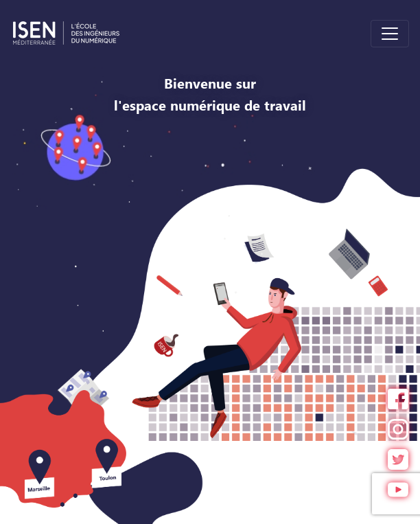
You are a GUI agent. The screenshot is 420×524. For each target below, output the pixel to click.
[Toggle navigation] (390, 34)
